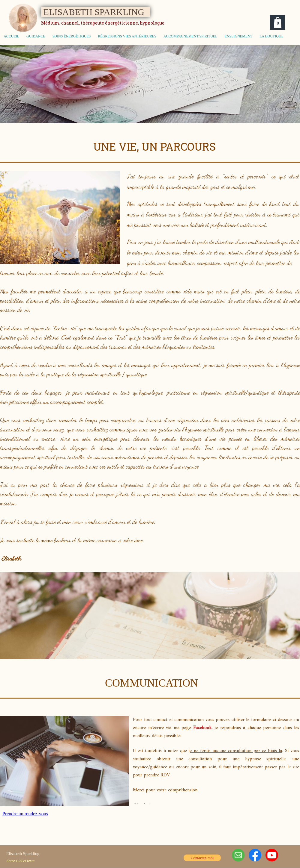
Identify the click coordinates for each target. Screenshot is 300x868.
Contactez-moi (202, 858)
